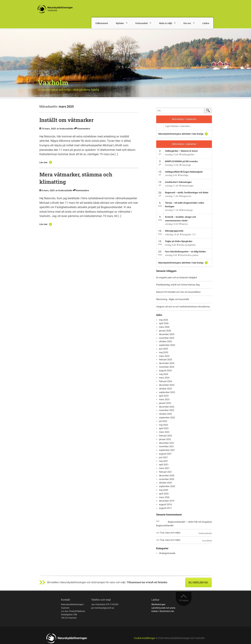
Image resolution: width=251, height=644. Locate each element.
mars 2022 (164, 432)
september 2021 (167, 450)
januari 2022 (165, 439)
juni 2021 (163, 457)
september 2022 (167, 418)
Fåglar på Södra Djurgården (179, 241)
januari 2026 (165, 331)
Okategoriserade (167, 553)
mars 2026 (164, 327)
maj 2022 (163, 425)
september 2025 (167, 345)
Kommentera (84, 129)
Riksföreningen (158, 604)
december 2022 (167, 407)
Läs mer (43, 162)
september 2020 (167, 486)
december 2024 (167, 363)
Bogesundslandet (165, 525)
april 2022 (164, 428)
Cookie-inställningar (145, 638)
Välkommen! (102, 23)
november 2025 (167, 338)
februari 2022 (166, 436)
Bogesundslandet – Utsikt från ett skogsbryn (190, 522)
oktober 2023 (165, 389)
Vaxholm (53, 82)
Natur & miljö (166, 23)
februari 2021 (166, 472)
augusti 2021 (165, 454)
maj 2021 (163, 461)
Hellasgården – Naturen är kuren (181, 151)
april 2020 (164, 494)
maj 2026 (163, 320)
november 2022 (167, 410)
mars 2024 (164, 378)
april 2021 (164, 465)
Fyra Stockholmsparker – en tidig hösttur (185, 252)
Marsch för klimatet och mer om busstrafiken (178, 292)
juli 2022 (163, 421)
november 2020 (167, 479)
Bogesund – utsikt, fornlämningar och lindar (187, 193)
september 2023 (167, 392)
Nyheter (120, 23)
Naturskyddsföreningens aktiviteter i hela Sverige (181, 134)
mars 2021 (164, 468)
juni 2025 (163, 349)
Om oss (187, 23)
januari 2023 (165, 403)
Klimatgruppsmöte (174, 231)
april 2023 (164, 396)
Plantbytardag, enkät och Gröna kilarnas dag (178, 285)
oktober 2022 (165, 414)
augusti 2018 (165, 504)
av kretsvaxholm (65, 129)
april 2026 (164, 323)
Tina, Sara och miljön (170, 533)
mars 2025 (164, 356)
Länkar (206, 23)
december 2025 (167, 334)
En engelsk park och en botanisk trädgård (176, 278)
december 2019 (167, 501)
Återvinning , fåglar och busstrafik (173, 299)
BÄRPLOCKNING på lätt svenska (181, 161)
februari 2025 (166, 360)
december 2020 (167, 476)
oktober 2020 (165, 483)
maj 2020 (163, 490)
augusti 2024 (165, 371)
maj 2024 (163, 374)
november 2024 (167, 367)
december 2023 (167, 385)
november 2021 (167, 446)
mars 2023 (164, 399)
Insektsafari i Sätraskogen (178, 182)
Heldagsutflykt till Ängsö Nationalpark (184, 172)
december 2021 (167, 443)
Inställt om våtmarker (66, 120)
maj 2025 (163, 352)
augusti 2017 (165, 508)
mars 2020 (164, 497)
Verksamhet (141, 23)
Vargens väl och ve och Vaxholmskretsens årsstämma (183, 307)
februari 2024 (166, 381)
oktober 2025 (165, 341)
